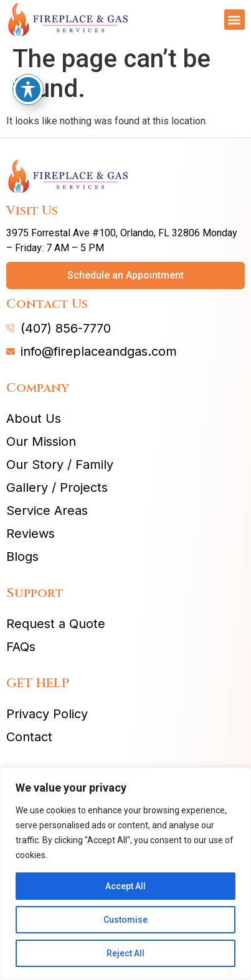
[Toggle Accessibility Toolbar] (28, 73)
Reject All (125, 953)
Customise (125, 920)
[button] (234, 20)
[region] (125, 874)
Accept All (125, 886)
